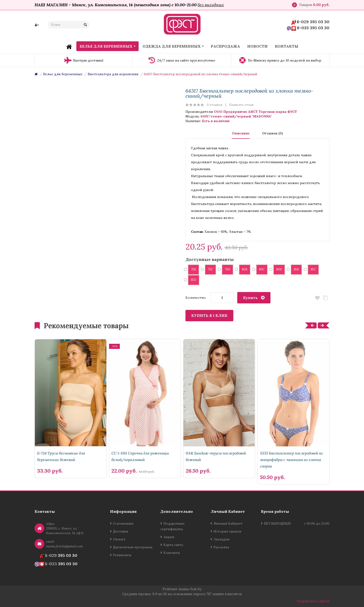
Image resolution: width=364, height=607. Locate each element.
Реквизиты (122, 555)
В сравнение (325, 298)
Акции (169, 537)
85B (295, 269)
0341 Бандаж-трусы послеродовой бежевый (216, 456)
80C (260, 269)
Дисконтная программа (133, 547)
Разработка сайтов (313, 601)
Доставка (121, 531)
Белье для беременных (63, 74)
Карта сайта (173, 545)
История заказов (227, 531)
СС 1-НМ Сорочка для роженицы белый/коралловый (140, 456)
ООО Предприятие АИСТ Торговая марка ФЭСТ (256, 112)
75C (209, 269)
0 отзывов (215, 105)
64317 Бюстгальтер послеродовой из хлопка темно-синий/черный (201, 74)
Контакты (172, 553)
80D (278, 269)
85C (312, 269)
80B (243, 269)
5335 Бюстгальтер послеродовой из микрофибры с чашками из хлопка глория (291, 460)
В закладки (317, 298)
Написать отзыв (241, 105)
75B (192, 269)
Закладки (222, 539)
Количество (196, 298)
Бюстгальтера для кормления (113, 74)
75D (226, 269)
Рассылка (221, 547)
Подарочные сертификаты (173, 526)
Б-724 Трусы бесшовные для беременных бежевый (61, 456)
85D (192, 280)
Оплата (119, 539)
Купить (250, 298)
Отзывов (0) (273, 133)
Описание (241, 133)
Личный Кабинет (228, 523)
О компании (123, 523)
